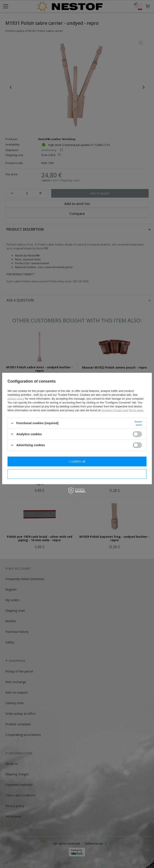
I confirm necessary (77, 474)
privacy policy (16, 398)
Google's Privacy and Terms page (122, 410)
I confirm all (77, 461)
